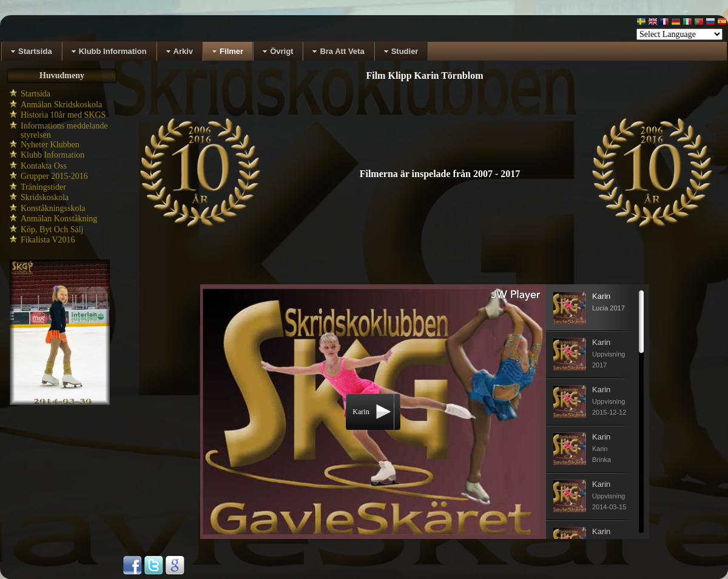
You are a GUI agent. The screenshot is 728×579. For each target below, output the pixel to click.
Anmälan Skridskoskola (61, 105)
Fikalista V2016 (48, 240)
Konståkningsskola (53, 208)
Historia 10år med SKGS (63, 115)
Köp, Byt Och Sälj (52, 229)
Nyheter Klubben (50, 145)
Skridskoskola (45, 197)
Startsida (35, 94)
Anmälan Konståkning (59, 219)
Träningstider (43, 187)
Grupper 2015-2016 (54, 176)
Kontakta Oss (44, 166)
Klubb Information (52, 155)
